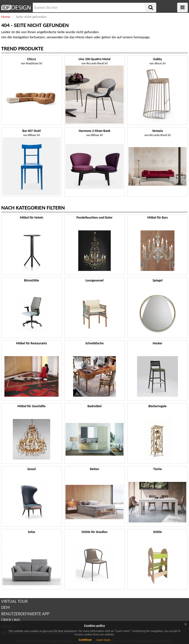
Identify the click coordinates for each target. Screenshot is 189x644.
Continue (85, 640)
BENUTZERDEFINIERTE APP (25, 614)
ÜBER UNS (10, 620)
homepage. (142, 37)
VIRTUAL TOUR (15, 601)
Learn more (103, 640)
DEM (6, 607)
